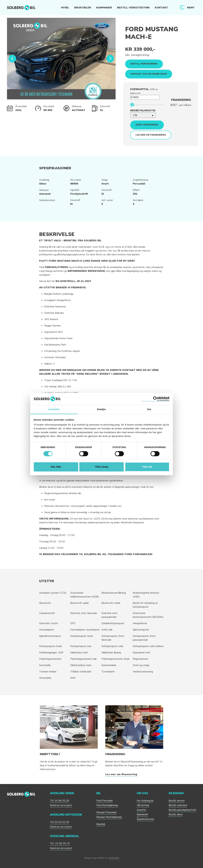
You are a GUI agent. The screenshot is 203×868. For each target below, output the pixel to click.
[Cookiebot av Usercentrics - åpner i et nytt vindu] (156, 399)
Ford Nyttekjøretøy (107, 805)
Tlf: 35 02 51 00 (60, 822)
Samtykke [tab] (54, 409)
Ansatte (141, 810)
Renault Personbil (106, 812)
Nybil (65, 8)
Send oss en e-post (61, 805)
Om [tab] (149, 409)
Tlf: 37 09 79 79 (60, 844)
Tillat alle (147, 467)
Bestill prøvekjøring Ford (182, 810)
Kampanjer (104, 8)
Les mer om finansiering (151, 135)
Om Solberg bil (145, 801)
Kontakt (161, 8)
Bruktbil (101, 824)
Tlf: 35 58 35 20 (60, 801)
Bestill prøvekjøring (144, 64)
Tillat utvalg (101, 467)
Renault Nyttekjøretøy (109, 817)
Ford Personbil (105, 801)
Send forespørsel (147, 125)
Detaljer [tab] (101, 409)
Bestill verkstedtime (133, 8)
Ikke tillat (56, 467)
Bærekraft (142, 814)
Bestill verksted (178, 805)
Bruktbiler (82, 8)
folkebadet (114, 858)
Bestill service (177, 801)
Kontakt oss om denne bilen (149, 74)
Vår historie (143, 805)
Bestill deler (176, 814)
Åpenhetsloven (145, 819)
